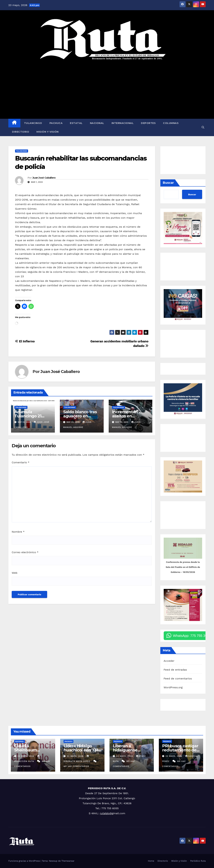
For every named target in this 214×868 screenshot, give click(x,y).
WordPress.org (173, 687)
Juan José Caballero (44, 178)
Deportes (148, 123)
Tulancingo (33, 123)
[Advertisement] (107, 90)
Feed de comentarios (178, 679)
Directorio (21, 132)
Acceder (169, 661)
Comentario (21, 462)
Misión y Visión (48, 132)
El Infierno (25, 341)
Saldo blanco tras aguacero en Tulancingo (80, 416)
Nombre (18, 532)
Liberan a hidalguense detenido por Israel (131, 750)
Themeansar (68, 861)
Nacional (97, 123)
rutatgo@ (106, 813)
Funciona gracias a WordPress (24, 861)
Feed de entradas (175, 670)
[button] (203, 127)
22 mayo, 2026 (26, 756)
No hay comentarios (76, 766)
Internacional (123, 123)
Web (15, 573)
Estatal (76, 123)
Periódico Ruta (198, 861)
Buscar (168, 183)
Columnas (171, 123)
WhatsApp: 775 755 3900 (192, 636)
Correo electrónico (25, 552)
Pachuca (56, 123)
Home (151, 861)
